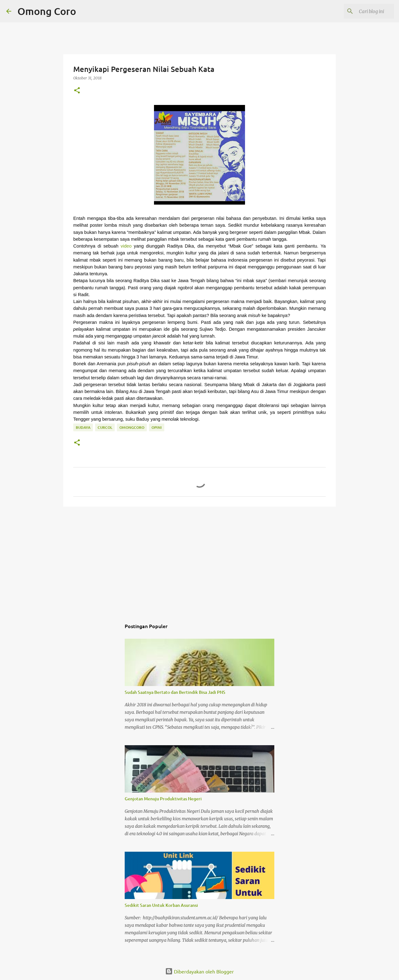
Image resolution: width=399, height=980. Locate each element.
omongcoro (132, 427)
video (126, 246)
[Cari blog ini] (361, 11)
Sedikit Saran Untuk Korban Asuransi (161, 905)
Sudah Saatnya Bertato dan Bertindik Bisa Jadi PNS (175, 692)
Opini (157, 427)
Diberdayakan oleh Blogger (199, 971)
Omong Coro (47, 11)
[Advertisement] (199, 560)
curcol (105, 427)
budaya (83, 427)
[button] (77, 91)
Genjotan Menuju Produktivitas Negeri (163, 799)
